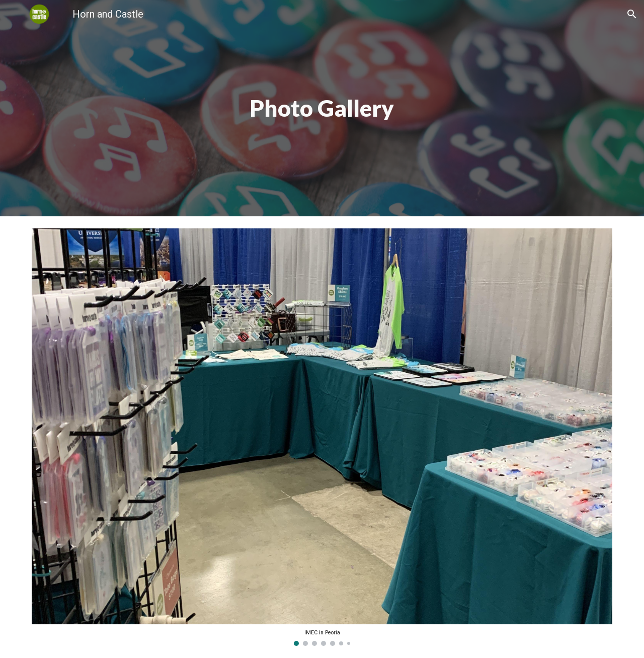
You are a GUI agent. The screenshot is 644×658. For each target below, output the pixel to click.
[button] (632, 14)
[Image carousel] (322, 437)
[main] (322, 108)
